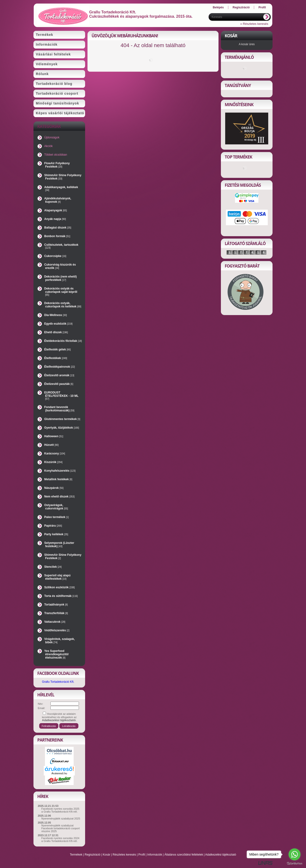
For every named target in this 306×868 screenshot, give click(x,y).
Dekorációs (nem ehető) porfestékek (60, 278)
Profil (142, 855)
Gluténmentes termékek (62, 419)
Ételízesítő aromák (59, 375)
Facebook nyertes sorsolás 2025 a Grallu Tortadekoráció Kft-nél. (60, 810)
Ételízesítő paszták (59, 384)
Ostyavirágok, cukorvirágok (56, 507)
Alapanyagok (56, 210)
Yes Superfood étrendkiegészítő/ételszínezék (56, 654)
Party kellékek (56, 534)
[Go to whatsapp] (295, 854)
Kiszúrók (53, 462)
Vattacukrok (55, 622)
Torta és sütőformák (61, 596)
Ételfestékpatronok (60, 367)
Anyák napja (55, 219)
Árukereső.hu (59, 773)
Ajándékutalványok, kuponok (58, 200)
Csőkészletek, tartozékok (61, 246)
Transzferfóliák (56, 613)
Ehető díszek (56, 332)
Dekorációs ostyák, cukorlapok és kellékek (63, 305)
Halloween (54, 436)
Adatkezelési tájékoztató (221, 855)
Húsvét (51, 445)
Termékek (76, 855)
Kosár (107, 855)
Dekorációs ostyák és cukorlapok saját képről (61, 292)
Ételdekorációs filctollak (63, 341)
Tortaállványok (56, 605)
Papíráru (53, 526)
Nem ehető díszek (59, 497)
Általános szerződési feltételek (184, 855)
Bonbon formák (57, 236)
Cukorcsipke (55, 256)
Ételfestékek (56, 358)
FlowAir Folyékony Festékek (57, 165)
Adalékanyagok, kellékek (61, 188)
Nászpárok (54, 488)
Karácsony (55, 453)
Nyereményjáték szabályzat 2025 (61, 819)
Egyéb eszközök (58, 324)
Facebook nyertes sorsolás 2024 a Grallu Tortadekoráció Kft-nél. (60, 840)
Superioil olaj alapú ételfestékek (57, 577)
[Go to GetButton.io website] (295, 863)
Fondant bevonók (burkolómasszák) (59, 409)
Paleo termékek (57, 517)
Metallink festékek (58, 479)
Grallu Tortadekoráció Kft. (58, 682)
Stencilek (53, 567)
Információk (155, 855)
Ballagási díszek (58, 228)
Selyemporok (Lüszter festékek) (59, 545)
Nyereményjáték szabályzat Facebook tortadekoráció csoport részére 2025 (60, 828)
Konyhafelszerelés (60, 471)
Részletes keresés (124, 855)
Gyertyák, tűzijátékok (62, 428)
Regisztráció (93, 855)
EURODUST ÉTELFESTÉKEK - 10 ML (61, 396)
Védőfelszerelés (57, 630)
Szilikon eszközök (60, 587)
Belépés (218, 7)
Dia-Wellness (56, 315)
